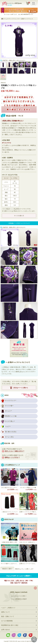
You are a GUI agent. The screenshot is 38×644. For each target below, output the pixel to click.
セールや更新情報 (7, 621)
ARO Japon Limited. (19, 592)
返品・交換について (8, 616)
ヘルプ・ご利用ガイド (8, 608)
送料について (5, 612)
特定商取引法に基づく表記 (10, 625)
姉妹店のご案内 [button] (7, 569)
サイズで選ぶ (7, 421)
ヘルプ (5, 427)
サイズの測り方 (19, 216)
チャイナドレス (13, 19)
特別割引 (18, 599)
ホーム (5, 19)
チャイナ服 (7, 406)
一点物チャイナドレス (26, 19)
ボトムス (6, 411)
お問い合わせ (5, 630)
